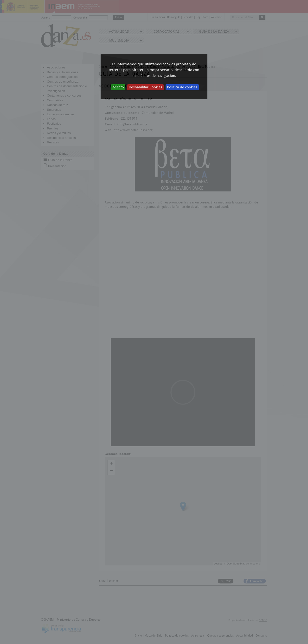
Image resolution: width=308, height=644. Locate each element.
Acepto (118, 87)
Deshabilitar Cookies (145, 87)
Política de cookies (182, 87)
